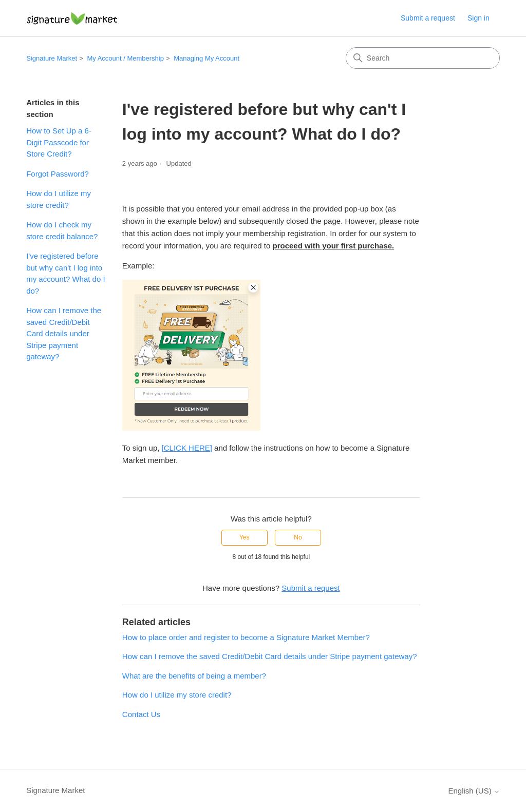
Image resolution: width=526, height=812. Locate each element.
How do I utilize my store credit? (59, 199)
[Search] (423, 58)
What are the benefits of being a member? (194, 676)
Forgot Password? (58, 174)
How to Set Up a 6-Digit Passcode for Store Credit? (59, 142)
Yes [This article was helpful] (245, 537)
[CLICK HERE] (187, 448)
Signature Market (52, 58)
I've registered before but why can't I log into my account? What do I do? (65, 273)
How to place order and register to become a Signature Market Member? (246, 637)
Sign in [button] (478, 18)
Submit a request (428, 18)
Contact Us (141, 714)
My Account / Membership (125, 58)
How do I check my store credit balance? (62, 230)
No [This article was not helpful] (298, 537)
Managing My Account (206, 58)
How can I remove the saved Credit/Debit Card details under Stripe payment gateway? (64, 333)
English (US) (474, 791)
